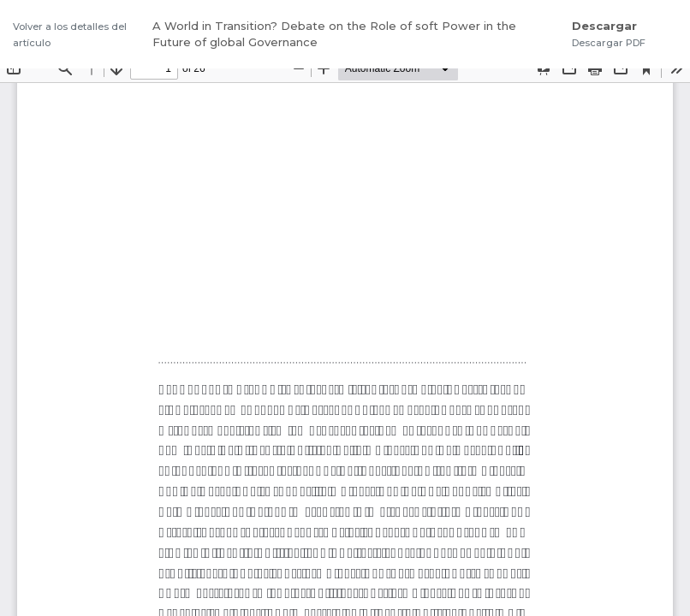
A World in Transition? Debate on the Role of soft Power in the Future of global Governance (334, 34)
